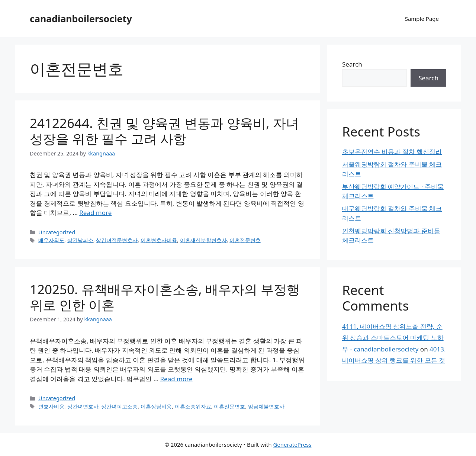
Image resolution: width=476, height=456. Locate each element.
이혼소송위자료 (193, 406)
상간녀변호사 (83, 406)
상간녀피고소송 (119, 406)
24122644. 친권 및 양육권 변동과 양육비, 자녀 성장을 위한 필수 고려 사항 (164, 131)
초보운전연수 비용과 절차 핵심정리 (392, 152)
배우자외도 (51, 240)
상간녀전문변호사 (117, 240)
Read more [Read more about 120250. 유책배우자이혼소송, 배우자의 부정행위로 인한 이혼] (176, 379)
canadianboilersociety (81, 19)
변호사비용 (51, 406)
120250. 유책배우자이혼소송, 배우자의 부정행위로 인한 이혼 (165, 297)
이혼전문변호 (245, 240)
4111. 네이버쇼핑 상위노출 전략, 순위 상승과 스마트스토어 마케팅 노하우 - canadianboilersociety (393, 338)
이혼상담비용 (156, 406)
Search (352, 64)
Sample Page (422, 19)
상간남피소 (80, 240)
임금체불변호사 (266, 406)
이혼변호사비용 (159, 240)
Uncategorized (57, 232)
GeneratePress (292, 444)
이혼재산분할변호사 (203, 240)
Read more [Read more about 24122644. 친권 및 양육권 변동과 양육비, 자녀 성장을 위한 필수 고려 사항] (95, 213)
